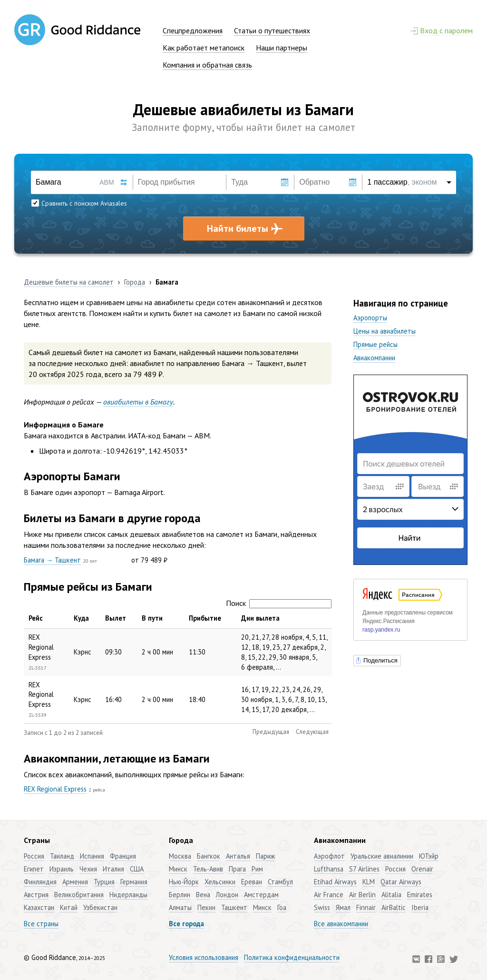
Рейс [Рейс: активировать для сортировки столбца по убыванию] (36, 618)
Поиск (279, 603)
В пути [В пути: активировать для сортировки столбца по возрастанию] (152, 618)
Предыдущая (271, 732)
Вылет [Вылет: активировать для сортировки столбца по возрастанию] (116, 618)
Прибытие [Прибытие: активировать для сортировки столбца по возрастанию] (205, 618)
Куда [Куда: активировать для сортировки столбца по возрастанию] (81, 618)
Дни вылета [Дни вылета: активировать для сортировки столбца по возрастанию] (260, 618)
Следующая (312, 732)
